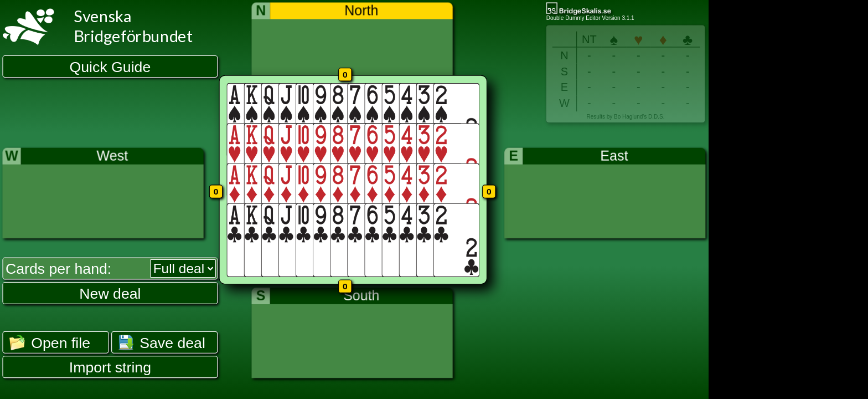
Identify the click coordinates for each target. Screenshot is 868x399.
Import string (110, 367)
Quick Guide (110, 67)
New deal (110, 293)
